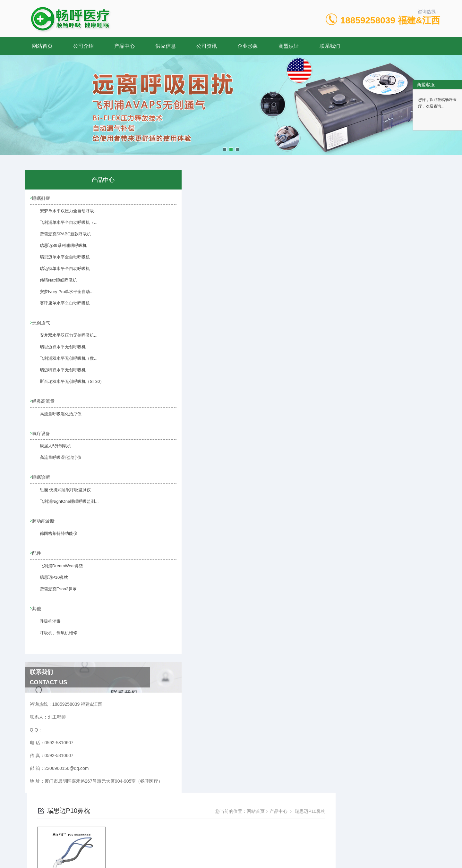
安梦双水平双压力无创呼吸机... (63, 341)
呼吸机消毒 (46, 631)
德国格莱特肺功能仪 (54, 542)
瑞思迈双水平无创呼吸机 (57, 352)
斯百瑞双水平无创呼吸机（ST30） (66, 387)
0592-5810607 (169, 837)
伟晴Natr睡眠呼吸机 (53, 284)
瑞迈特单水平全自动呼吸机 (59, 273)
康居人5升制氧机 (51, 453)
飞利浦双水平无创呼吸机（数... (63, 364)
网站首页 (42, 46)
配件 (38, 558)
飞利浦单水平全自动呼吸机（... (63, 227)
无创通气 (42, 324)
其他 (38, 614)
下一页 (304, 282)
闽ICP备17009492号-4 (276, 847)
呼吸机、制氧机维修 (54, 643)
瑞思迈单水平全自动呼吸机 (59, 261)
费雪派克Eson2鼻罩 (53, 598)
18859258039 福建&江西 (390, 20)
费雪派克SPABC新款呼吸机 (60, 238)
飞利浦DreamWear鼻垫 (56, 575)
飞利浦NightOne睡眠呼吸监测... (63, 509)
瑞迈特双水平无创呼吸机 (57, 375)
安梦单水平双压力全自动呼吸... (63, 215)
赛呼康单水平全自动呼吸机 (59, 308)
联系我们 (330, 46)
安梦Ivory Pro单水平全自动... (61, 296)
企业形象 (248, 46)
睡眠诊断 (42, 481)
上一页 (267, 282)
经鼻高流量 (45, 403)
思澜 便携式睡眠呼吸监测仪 (60, 497)
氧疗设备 (42, 436)
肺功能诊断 (45, 525)
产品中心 (124, 46)
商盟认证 (289, 46)
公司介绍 (83, 46)
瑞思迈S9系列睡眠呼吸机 (58, 250)
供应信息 (166, 46)
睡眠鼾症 (42, 198)
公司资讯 (207, 46)
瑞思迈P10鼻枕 (49, 586)
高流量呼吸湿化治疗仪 (56, 420)
